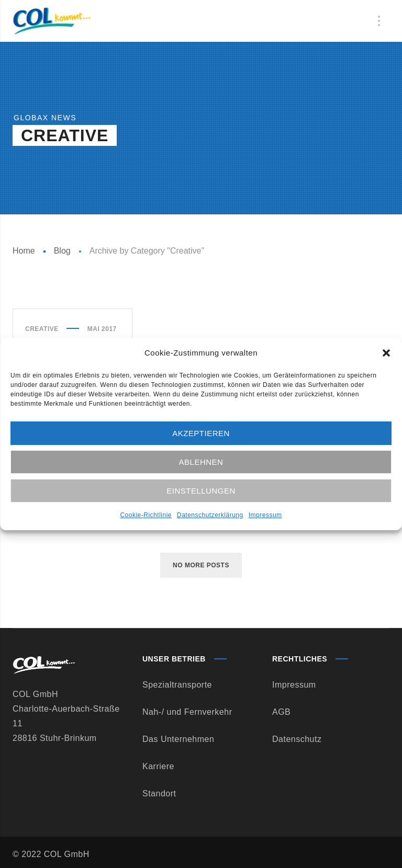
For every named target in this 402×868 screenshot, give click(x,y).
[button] (386, 353)
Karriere (158, 766)
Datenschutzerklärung (210, 515)
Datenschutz (297, 739)
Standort (159, 793)
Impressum (265, 515)
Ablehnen (201, 462)
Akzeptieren (201, 433)
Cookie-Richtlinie (146, 515)
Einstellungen (201, 491)
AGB (281, 712)
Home (24, 251)
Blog (62, 251)
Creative (42, 329)
